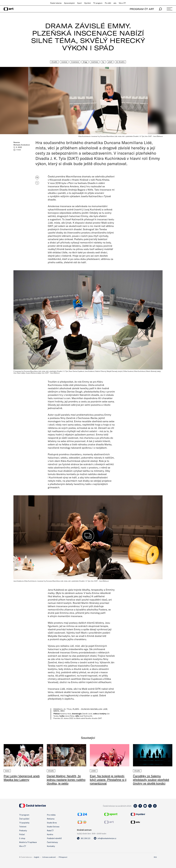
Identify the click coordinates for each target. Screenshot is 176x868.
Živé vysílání (24, 819)
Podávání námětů (54, 838)
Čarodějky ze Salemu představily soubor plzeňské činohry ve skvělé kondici (151, 780)
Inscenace (75, 62)
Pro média (51, 815)
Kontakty (51, 846)
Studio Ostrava (53, 827)
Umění (94, 771)
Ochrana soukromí (49, 857)
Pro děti (108, 3)
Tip (103, 62)
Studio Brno (52, 823)
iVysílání (87, 3)
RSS (155, 857)
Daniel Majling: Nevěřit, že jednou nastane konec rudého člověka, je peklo (66, 780)
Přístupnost (63, 857)
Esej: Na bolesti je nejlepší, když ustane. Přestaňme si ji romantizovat (108, 780)
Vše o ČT (122, 3)
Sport (79, 3)
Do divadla (120, 62)
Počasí (22, 834)
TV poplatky (24, 823)
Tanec (7, 771)
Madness (95, 62)
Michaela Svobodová (22, 145)
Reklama (51, 819)
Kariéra (50, 834)
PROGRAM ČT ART (142, 9)
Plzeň (110, 62)
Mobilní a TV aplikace (28, 842)
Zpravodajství (69, 3)
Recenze (64, 62)
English (37, 857)
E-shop (22, 838)
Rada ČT (50, 830)
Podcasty (23, 830)
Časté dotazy (52, 842)
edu (115, 3)
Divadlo (54, 62)
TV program (98, 3)
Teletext (23, 827)
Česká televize (56, 3)
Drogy (85, 62)
